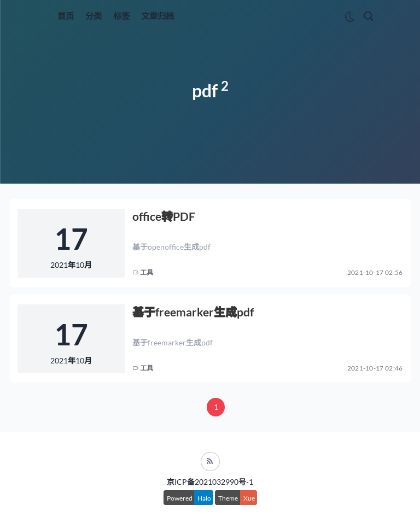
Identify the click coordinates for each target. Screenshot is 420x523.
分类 (94, 16)
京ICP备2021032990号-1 (210, 482)
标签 (121, 16)
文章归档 (157, 16)
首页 (66, 16)
